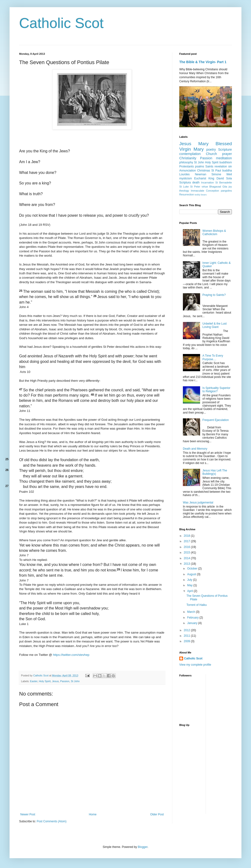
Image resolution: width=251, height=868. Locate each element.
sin (230, 166)
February (193, 618)
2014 (187, 558)
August (192, 574)
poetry (211, 149)
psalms (200, 166)
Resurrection (187, 194)
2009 (187, 641)
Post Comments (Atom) (52, 821)
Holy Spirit (45, 681)
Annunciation (188, 171)
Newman (200, 174)
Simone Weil (222, 174)
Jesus (55, 681)
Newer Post (28, 814)
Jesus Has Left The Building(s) (215, 472)
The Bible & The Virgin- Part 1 (203, 62)
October (193, 569)
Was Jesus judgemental (198, 503)
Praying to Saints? (214, 295)
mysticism (186, 178)
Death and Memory (195, 449)
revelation (221, 166)
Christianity (188, 158)
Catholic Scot (61, 23)
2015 (187, 553)
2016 (187, 547)
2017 (187, 541)
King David (216, 178)
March (192, 612)
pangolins (226, 191)
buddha (227, 171)
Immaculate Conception (205, 191)
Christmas (204, 171)
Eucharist (200, 178)
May (190, 585)
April (190, 591)
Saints (209, 166)
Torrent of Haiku (197, 605)
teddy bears (201, 195)
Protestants (187, 166)
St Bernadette (224, 182)
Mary (204, 144)
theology (184, 191)
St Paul (216, 171)
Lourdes (184, 174)
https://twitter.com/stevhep (71, 655)
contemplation (190, 154)
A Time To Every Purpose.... (213, 357)
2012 (187, 630)
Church (211, 154)
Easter (34, 681)
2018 (187, 536)
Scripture (225, 149)
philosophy (186, 162)
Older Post (157, 814)
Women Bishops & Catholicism (214, 232)
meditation (224, 158)
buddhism (226, 162)
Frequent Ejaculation (216, 420)
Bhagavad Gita (218, 187)
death (196, 182)
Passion (65, 681)
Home (93, 814)
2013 (187, 564)
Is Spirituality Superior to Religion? (216, 390)
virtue (205, 187)
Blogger (143, 847)
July (190, 580)
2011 (187, 636)
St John (75, 681)
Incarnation (207, 182)
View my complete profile (195, 665)
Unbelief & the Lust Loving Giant (215, 325)
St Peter (195, 187)
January (193, 623)
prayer (227, 154)
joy (230, 187)
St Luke (184, 187)
